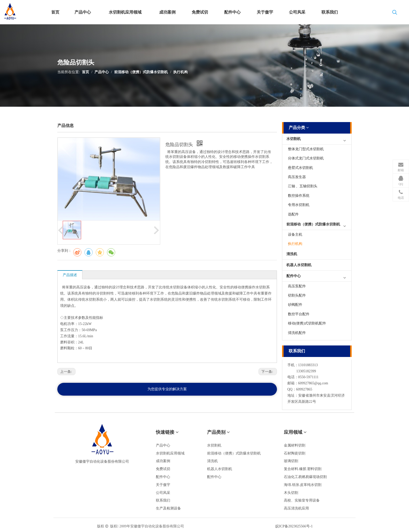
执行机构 (180, 72)
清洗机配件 (297, 333)
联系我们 (163, 500)
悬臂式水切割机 (300, 168)
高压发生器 (297, 177)
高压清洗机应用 (296, 508)
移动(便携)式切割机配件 (307, 323)
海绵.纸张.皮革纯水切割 (303, 485)
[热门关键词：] (395, 13)
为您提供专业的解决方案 (167, 389)
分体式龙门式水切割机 (306, 158)
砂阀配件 (295, 305)
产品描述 (70, 275)
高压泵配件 (297, 286)
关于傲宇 (163, 485)
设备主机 (295, 235)
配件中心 (294, 276)
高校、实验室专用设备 (302, 500)
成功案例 (163, 461)
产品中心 (102, 72)
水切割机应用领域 (170, 453)
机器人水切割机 (299, 265)
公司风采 (163, 493)
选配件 (293, 214)
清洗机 (292, 254)
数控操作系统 (299, 196)
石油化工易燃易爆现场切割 (305, 477)
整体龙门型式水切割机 (306, 149)
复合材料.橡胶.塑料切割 (303, 469)
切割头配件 (297, 295)
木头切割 (291, 493)
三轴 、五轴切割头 (303, 186)
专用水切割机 (299, 205)
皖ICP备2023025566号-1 (294, 526)
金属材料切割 (295, 445)
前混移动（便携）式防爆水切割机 (141, 72)
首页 (85, 72)
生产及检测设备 (168, 508)
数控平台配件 (299, 314)
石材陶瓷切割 (295, 453)
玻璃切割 (291, 461)
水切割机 (294, 139)
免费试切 (163, 469)
